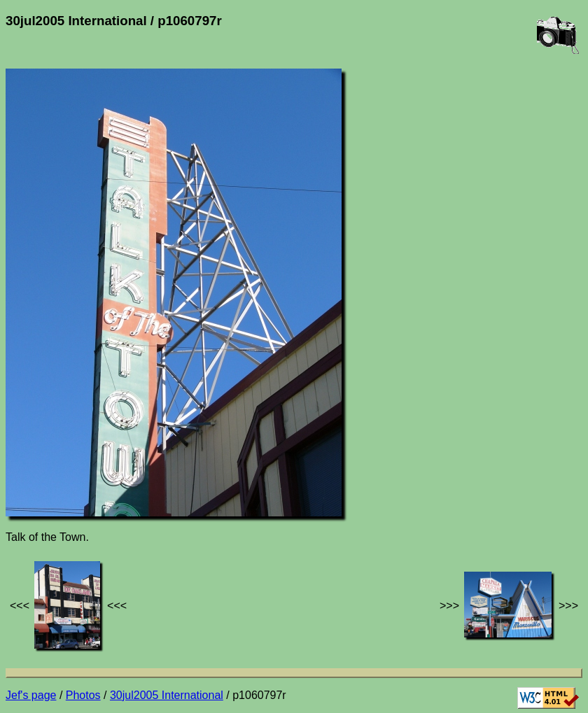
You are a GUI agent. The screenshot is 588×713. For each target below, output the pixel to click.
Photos (83, 695)
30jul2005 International (167, 695)
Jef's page (31, 695)
